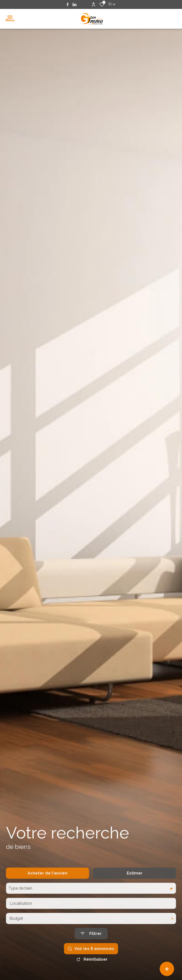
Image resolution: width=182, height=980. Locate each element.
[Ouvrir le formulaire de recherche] (91, 945)
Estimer (135, 884)
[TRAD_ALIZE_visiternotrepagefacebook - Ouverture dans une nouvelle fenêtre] (68, 4)
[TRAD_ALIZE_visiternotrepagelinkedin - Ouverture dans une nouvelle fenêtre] (75, 5)
